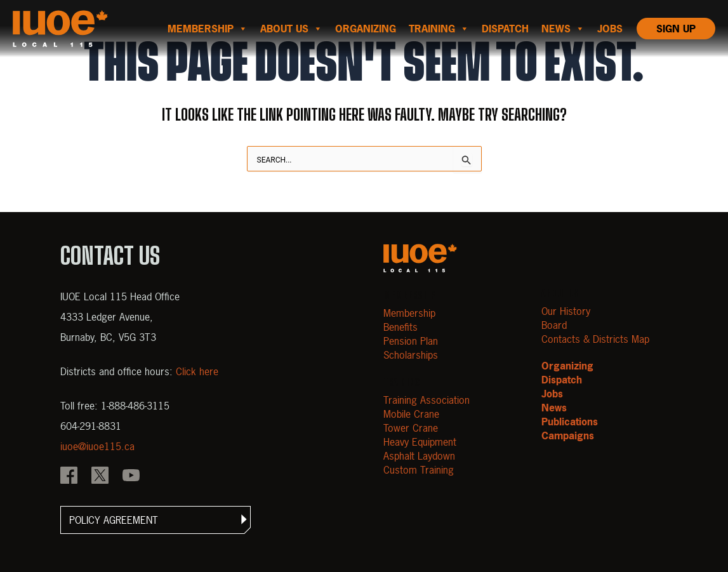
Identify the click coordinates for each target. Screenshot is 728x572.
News (554, 408)
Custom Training (419, 470)
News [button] (563, 29)
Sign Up (676, 29)
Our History (566, 311)
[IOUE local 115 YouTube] (131, 477)
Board (554, 325)
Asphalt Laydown (419, 456)
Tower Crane (411, 428)
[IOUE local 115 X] (100, 477)
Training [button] (439, 29)
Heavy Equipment (420, 442)
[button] (156, 520)
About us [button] (291, 29)
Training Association (427, 400)
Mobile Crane (411, 414)
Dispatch (505, 29)
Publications (570, 422)
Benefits (400, 327)
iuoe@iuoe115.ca (97, 446)
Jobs (610, 29)
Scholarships (411, 355)
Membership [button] (208, 29)
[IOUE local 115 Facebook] (69, 477)
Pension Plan (411, 341)
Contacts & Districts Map (595, 339)
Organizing (366, 29)
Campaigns (568, 436)
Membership (409, 313)
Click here (197, 371)
